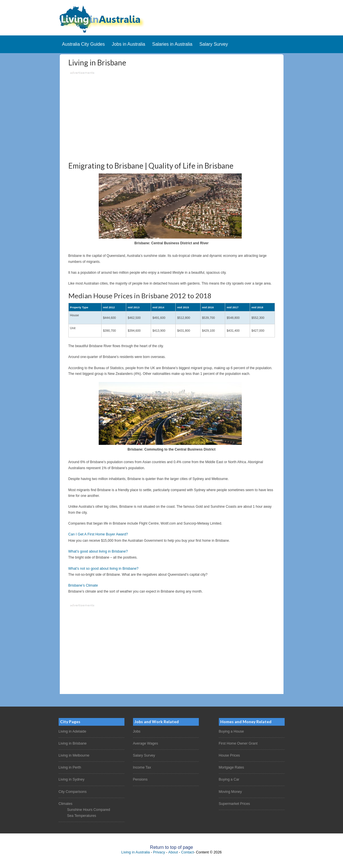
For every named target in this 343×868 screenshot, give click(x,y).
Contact (187, 850)
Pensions (140, 778)
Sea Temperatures (81, 813)
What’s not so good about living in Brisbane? (102, 569)
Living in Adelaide (72, 731)
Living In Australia (172, 19)
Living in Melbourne (74, 755)
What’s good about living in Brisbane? (97, 552)
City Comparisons (72, 790)
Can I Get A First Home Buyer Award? (97, 535)
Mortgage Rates (231, 766)
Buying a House (231, 731)
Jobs (137, 731)
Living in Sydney (71, 778)
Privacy (159, 850)
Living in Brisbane (72, 743)
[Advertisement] (172, 116)
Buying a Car (229, 778)
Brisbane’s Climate (83, 585)
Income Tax (142, 766)
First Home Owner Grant (238, 743)
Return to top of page (171, 845)
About (173, 850)
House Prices (229, 755)
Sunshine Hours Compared (88, 808)
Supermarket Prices (234, 802)
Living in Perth (70, 766)
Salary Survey (144, 755)
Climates (65, 802)
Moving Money (230, 790)
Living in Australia (136, 850)
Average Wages (145, 743)
